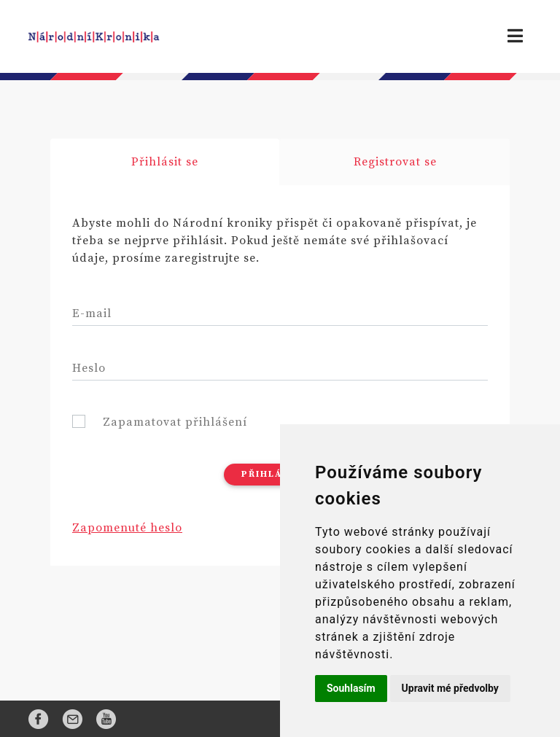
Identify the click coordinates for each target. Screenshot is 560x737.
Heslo (89, 368)
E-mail (92, 313)
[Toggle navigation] (515, 36)
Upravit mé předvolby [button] (450, 688)
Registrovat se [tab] (395, 162)
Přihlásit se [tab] (165, 162)
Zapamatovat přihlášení (175, 422)
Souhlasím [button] (351, 688)
